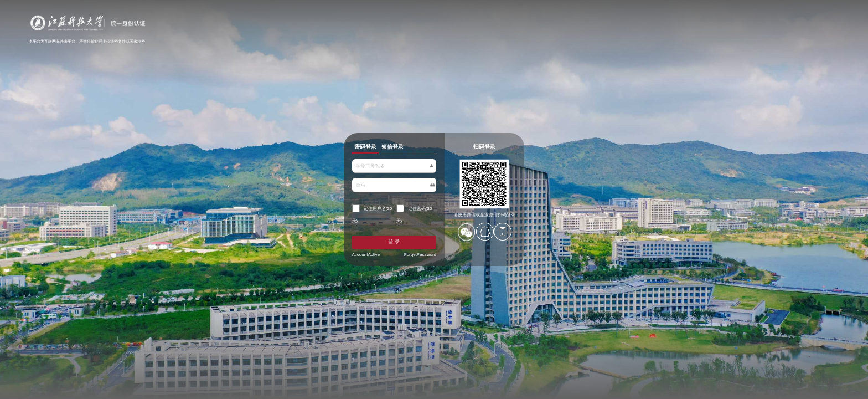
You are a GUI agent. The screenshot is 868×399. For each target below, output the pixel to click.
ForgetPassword (409, 274)
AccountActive (313, 274)
